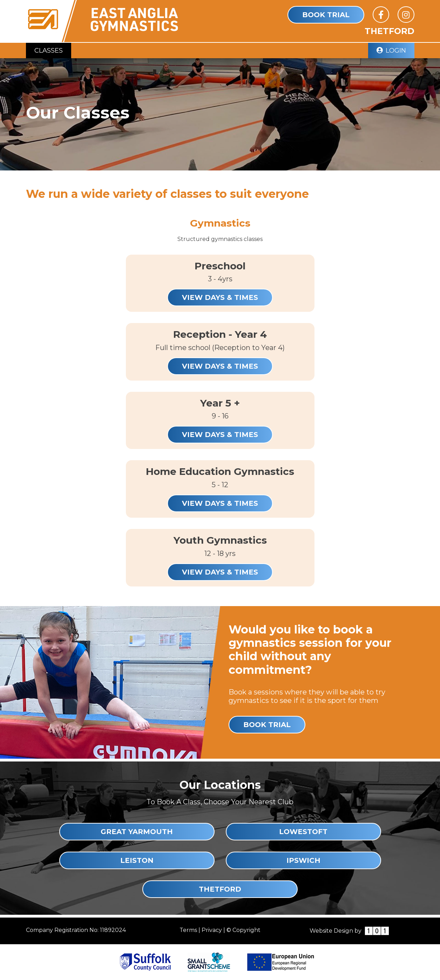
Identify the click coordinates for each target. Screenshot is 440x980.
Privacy (212, 930)
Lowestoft (303, 832)
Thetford (220, 889)
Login (391, 50)
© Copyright (243, 930)
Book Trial (326, 15)
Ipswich (303, 860)
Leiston (137, 860)
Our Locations (220, 785)
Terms (188, 930)
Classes (49, 50)
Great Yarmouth (137, 832)
